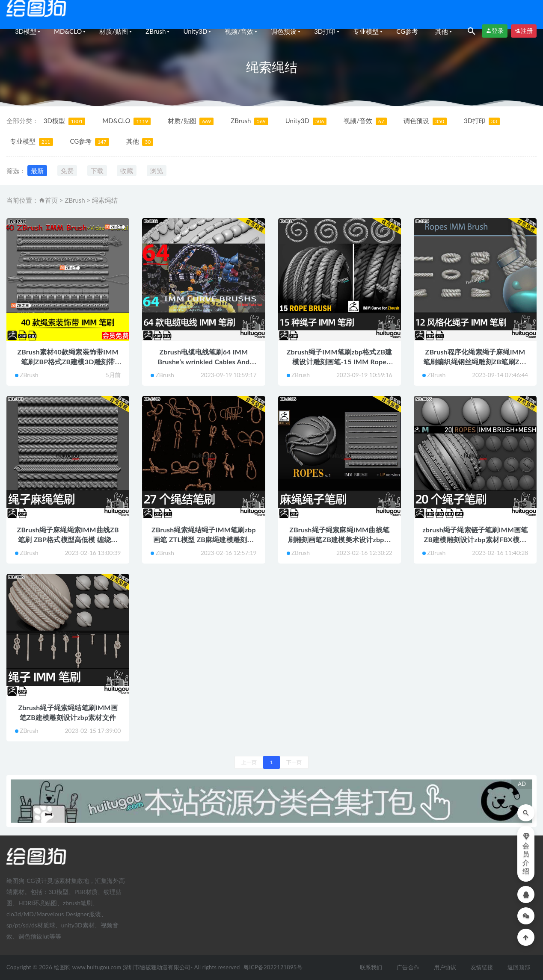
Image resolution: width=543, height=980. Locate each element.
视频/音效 (239, 31)
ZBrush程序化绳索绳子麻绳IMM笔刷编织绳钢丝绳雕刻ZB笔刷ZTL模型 (475, 362)
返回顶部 (519, 967)
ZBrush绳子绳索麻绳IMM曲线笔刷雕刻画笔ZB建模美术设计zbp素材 (340, 539)
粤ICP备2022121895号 (273, 967)
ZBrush (156, 31)
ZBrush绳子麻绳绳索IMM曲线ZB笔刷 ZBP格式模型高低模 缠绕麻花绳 (68, 539)
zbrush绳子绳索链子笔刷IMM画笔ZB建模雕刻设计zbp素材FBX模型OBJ (475, 539)
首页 (51, 200)
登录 (495, 31)
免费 (67, 171)
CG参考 (407, 31)
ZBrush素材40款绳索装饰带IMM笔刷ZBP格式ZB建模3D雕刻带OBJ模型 (68, 362)
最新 (37, 171)
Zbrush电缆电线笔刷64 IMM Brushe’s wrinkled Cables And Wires (203, 362)
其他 (442, 31)
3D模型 (26, 31)
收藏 (127, 171)
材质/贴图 (114, 31)
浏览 (157, 171)
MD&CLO (68, 31)
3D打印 (325, 31)
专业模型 (366, 31)
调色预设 (284, 31)
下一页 (294, 762)
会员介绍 (526, 854)
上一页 (249, 762)
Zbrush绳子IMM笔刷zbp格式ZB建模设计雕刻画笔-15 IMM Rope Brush (340, 362)
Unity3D (195, 31)
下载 (97, 171)
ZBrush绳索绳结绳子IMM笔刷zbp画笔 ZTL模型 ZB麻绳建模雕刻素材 (204, 539)
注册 (524, 31)
